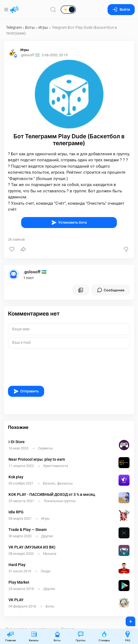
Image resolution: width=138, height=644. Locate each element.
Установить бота (69, 223)
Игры (43, 27)
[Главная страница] (14, 10)
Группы (81, 636)
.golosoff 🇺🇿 (35, 272)
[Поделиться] (23, 249)
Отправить (26, 391)
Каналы (34, 636)
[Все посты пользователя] (81, 290)
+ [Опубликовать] (127, 620)
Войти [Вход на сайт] (121, 9)
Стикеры (104, 636)
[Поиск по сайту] (53, 9)
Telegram (14, 27)
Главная (10, 636)
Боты (30, 27)
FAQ (128, 636)
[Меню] (7, 10)
